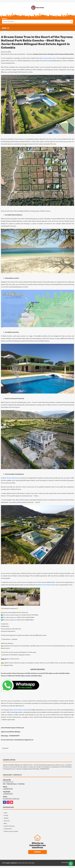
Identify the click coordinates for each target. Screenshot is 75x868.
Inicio (6, 813)
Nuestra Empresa (9, 826)
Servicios (7, 821)
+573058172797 (8, 789)
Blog (5, 823)
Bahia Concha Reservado (48, 58)
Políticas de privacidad (11, 831)
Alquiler (6, 818)
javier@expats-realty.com (11, 799)
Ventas (6, 815)
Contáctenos (8, 829)
